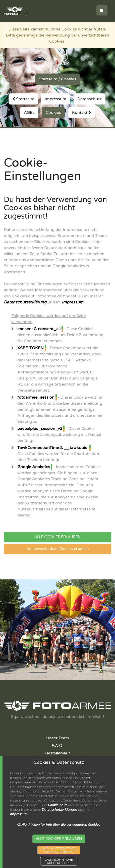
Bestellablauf (58, 753)
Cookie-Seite (58, 809)
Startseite (48, 79)
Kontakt (82, 113)
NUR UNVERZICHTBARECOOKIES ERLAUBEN (59, 854)
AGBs (29, 113)
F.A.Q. (57, 746)
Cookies (69, 79)
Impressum (55, 99)
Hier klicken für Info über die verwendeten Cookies (59, 829)
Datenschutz (90, 99)
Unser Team (58, 738)
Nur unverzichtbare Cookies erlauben (58, 549)
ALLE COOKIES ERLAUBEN (57, 537)
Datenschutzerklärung (25, 302)
